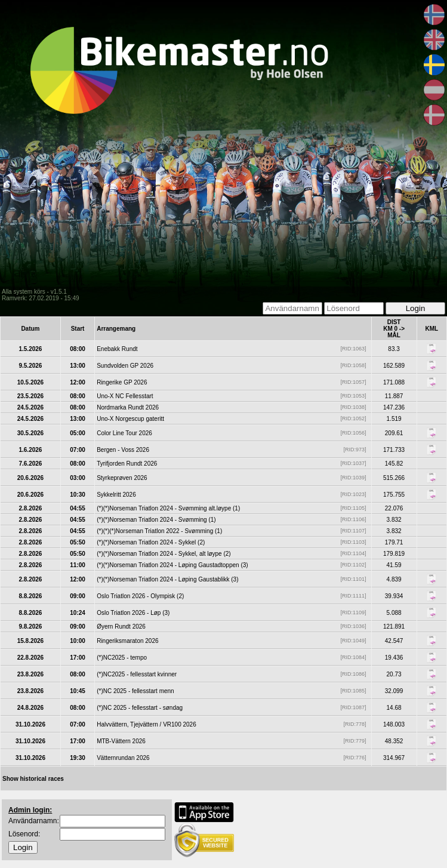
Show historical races (33, 779)
